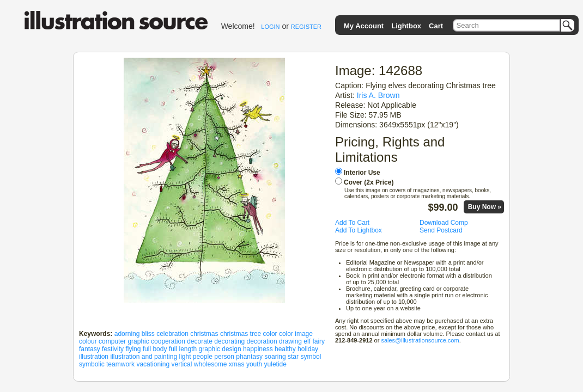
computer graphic (124, 341)
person (224, 357)
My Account (364, 26)
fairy (318, 341)
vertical (181, 364)
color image (296, 334)
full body (155, 349)
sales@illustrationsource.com (420, 340)
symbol (311, 357)
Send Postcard (441, 230)
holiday (308, 349)
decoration (262, 341)
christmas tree (241, 334)
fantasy (90, 349)
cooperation (168, 341)
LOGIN (270, 27)
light (185, 357)
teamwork (120, 364)
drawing (290, 341)
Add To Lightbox (359, 230)
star (293, 357)
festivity (113, 349)
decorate (200, 341)
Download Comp (444, 223)
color (270, 334)
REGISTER (306, 27)
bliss (148, 334)
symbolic (92, 364)
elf (307, 341)
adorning (127, 334)
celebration (172, 334)
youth (254, 364)
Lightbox (406, 26)
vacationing (153, 364)
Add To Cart (352, 223)
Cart (436, 26)
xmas (237, 364)
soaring (275, 357)
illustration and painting (144, 357)
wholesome (211, 364)
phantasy (249, 357)
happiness (258, 349)
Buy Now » (485, 207)
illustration (94, 357)
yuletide (275, 364)
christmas (204, 334)
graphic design (220, 349)
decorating (229, 341)
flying (133, 349)
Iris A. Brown (378, 95)
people (203, 357)
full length (183, 349)
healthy (285, 349)
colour (88, 341)
